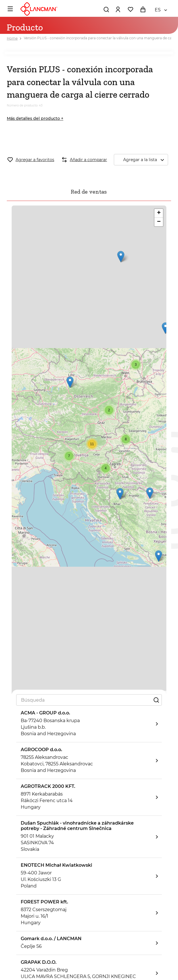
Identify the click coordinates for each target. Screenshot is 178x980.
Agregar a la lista (145, 160)
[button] (70, 382)
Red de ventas (89, 192)
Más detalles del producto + (35, 118)
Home (12, 38)
